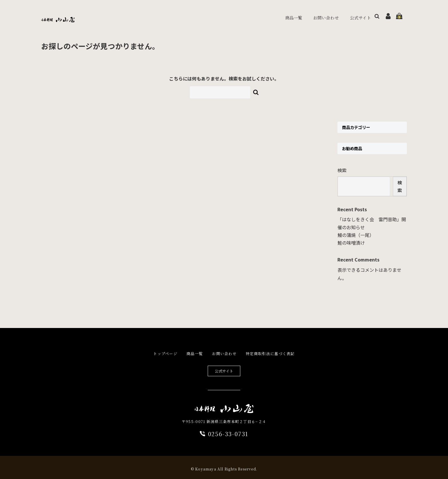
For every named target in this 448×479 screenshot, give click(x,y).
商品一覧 (280, 16)
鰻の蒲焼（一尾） (356, 232)
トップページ (165, 351)
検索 (342, 167)
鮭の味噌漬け (351, 240)
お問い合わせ (314, 16)
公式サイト (350, 16)
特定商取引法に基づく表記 (270, 351)
